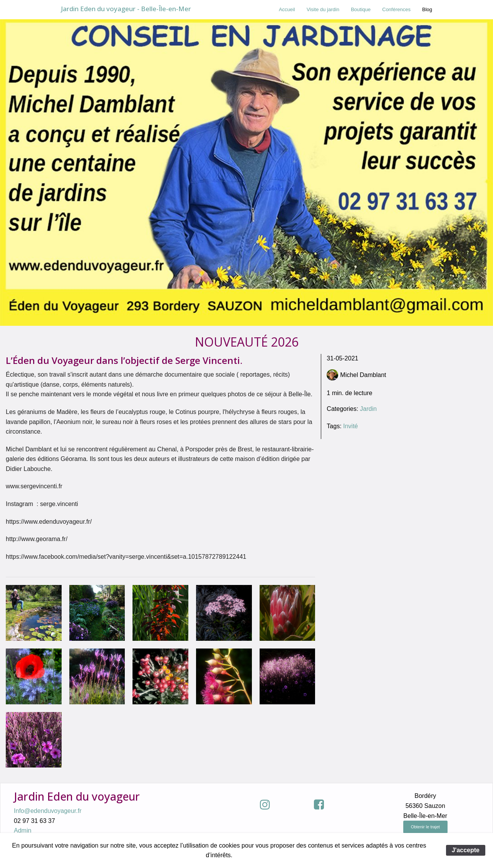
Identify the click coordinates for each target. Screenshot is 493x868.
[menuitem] (287, 10)
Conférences (396, 9)
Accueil (287, 9)
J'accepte (466, 850)
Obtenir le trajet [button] (425, 827)
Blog (427, 9)
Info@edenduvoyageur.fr (48, 811)
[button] (260, 804)
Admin (23, 830)
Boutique (361, 9)
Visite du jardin (323, 9)
